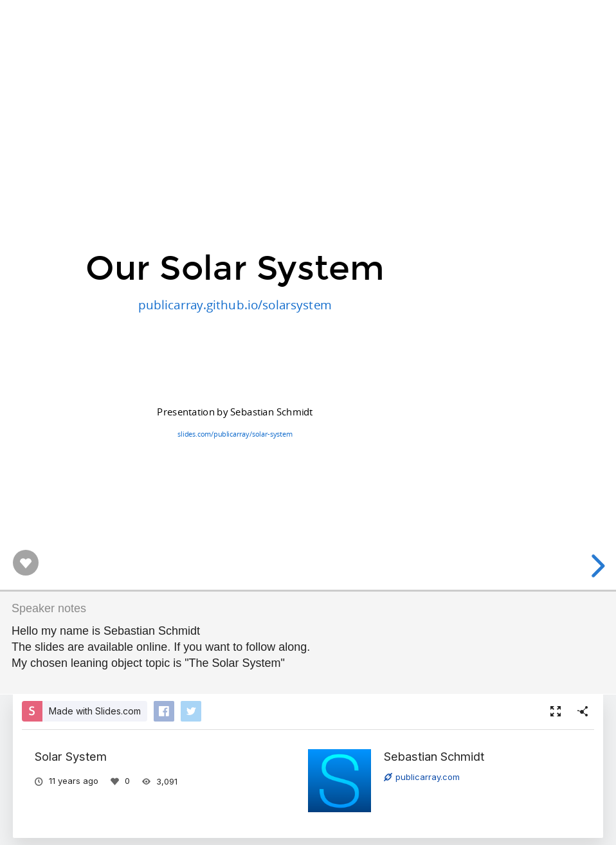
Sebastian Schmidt (434, 756)
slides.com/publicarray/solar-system (235, 434)
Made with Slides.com (95, 711)
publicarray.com (422, 777)
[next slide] (596, 566)
